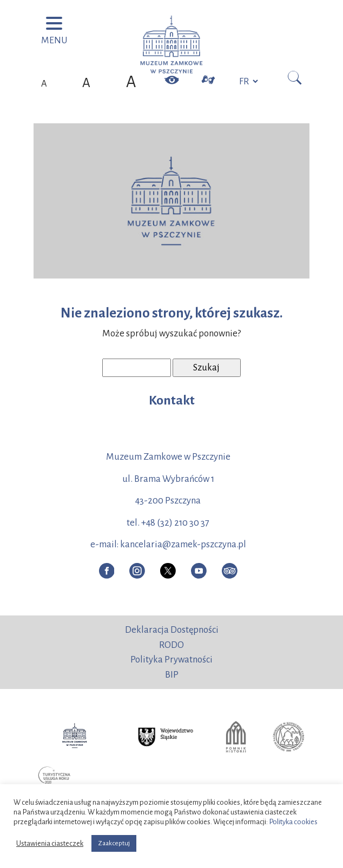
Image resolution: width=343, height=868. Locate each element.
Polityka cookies (293, 822)
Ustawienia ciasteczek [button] (50, 843)
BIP (172, 675)
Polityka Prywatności (171, 660)
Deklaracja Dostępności (172, 630)
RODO (171, 645)
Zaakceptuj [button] (114, 843)
